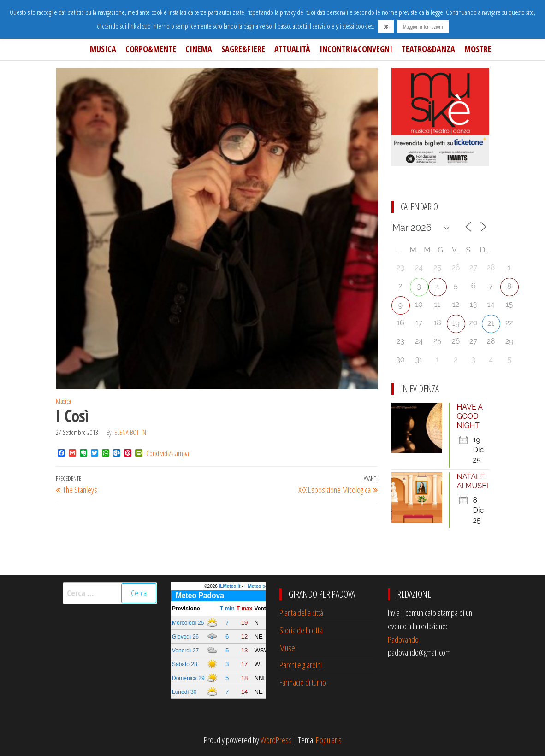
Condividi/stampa (168, 453)
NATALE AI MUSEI (473, 481)
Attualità (292, 49)
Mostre (478, 49)
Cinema (199, 49)
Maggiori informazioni (423, 26)
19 (456, 323)
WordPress (276, 740)
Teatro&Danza (428, 49)
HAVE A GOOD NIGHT (470, 416)
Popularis (329, 740)
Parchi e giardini (301, 665)
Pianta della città (301, 613)
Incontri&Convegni (356, 49)
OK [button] (386, 26)
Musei (288, 648)
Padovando (403, 639)
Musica (103, 49)
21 (491, 323)
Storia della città (301, 630)
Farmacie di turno (303, 682)
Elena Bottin (130, 432)
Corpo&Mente (151, 49)
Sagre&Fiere (243, 49)
